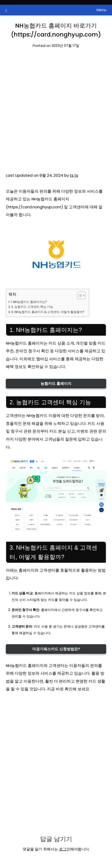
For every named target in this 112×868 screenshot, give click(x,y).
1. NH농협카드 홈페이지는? (29, 302)
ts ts (74, 175)
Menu (101, 10)
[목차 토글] (79, 295)
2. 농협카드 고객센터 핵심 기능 (32, 307)
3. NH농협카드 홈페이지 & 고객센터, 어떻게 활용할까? (48, 312)
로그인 (65, 849)
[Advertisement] (56, 114)
